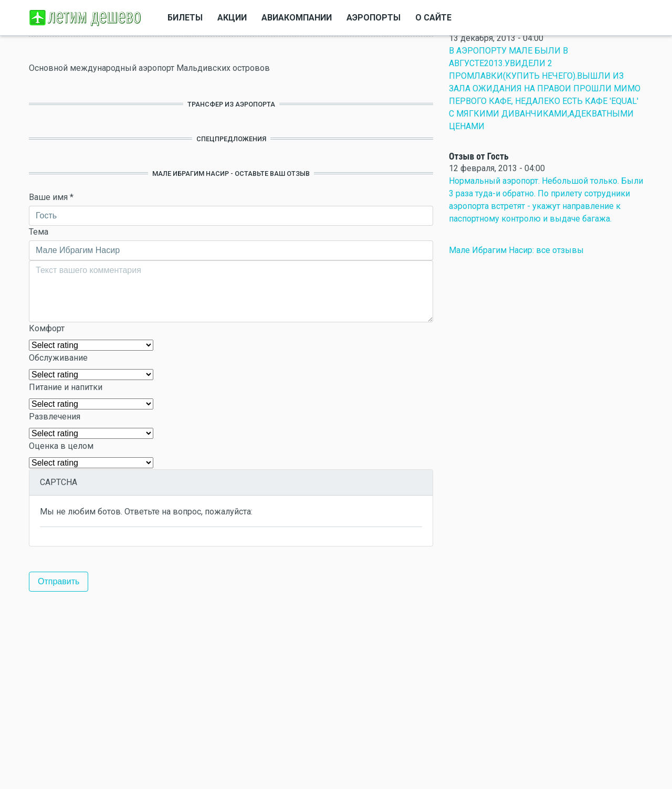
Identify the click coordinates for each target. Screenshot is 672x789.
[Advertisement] (231, 690)
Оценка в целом (61, 446)
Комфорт (47, 328)
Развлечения (55, 417)
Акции (232, 18)
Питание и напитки (66, 387)
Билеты (185, 18)
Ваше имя (51, 197)
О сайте (433, 18)
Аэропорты (374, 18)
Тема (39, 232)
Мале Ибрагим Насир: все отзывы (516, 250)
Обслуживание (58, 358)
